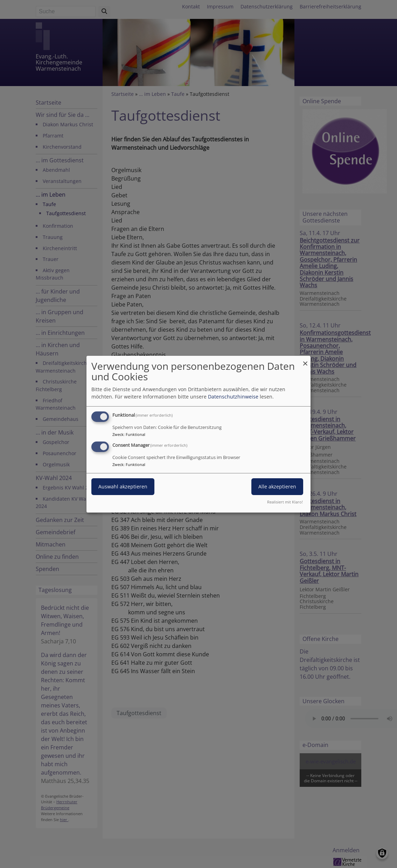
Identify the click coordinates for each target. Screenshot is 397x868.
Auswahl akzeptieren (123, 486)
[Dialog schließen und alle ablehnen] (305, 360)
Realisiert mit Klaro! (285, 502)
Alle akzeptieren (277, 486)
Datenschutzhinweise (233, 397)
